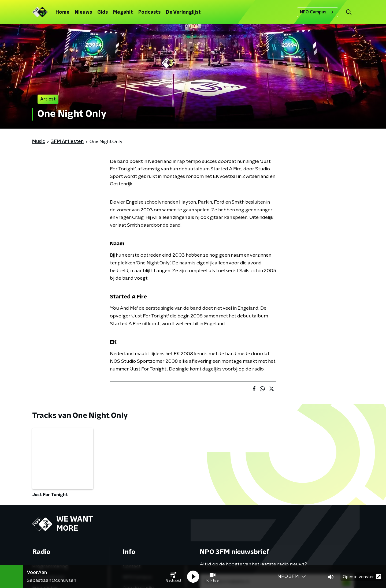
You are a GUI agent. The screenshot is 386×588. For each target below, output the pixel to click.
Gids (103, 12)
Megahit (123, 12)
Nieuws (83, 12)
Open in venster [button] (362, 577)
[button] (173, 577)
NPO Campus (318, 12)
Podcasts (149, 12)
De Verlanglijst (183, 12)
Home (62, 12)
